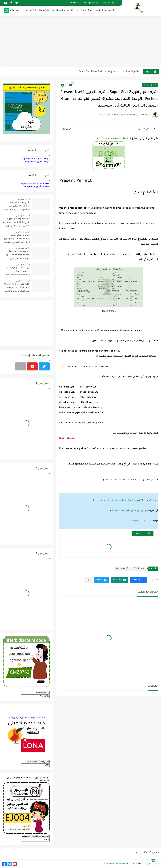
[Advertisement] (80, 42)
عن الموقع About (91, 3)
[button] (139, 580)
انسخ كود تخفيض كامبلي (38, 762)
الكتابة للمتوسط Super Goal (35, 184)
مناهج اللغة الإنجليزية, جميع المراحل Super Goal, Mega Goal (109, 71)
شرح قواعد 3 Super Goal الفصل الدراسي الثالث (116, 501)
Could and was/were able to (114, 138)
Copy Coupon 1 (43, 693)
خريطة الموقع (109, 3)
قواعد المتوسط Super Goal (36, 159)
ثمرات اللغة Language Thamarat (120, 864)
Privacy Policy (73, 3)
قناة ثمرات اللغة (142, 521)
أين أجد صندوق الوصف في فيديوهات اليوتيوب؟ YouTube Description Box (17, 271)
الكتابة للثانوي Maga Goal (37, 187)
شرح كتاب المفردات (147, 852)
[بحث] (6, 11)
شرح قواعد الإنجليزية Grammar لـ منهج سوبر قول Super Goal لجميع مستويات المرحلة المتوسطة (16, 239)
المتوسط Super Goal (92, 11)
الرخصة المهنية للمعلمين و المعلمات (29, 11)
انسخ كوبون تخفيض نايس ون (36, 836)
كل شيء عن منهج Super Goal (128, 511)
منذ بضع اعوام (22, 199)
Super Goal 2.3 (122, 569)
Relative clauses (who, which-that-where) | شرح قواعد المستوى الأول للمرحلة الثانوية (18, 256)
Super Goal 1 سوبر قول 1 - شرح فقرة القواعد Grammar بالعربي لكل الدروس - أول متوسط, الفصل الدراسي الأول (16, 223)
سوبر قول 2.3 (150, 85)
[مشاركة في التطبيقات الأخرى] (88, 580)
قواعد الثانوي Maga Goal (37, 162)
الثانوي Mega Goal (65, 11)
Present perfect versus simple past (124, 479)
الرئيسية (110, 11)
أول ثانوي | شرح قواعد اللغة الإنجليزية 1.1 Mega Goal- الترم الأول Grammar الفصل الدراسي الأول (17, 288)
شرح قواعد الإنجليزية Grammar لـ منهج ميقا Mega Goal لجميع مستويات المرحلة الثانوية (17, 207)
